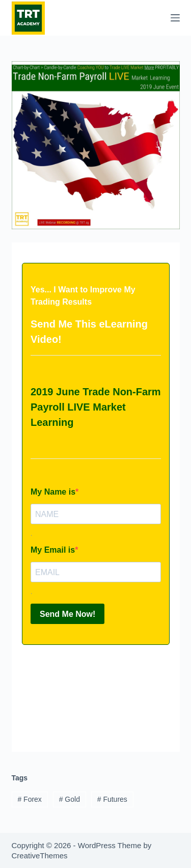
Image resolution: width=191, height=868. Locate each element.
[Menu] (175, 18)
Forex (29, 799)
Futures (112, 799)
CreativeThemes (40, 856)
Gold (70, 799)
